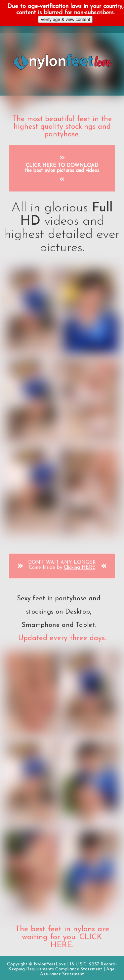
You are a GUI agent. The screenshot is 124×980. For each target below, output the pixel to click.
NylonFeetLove (50, 964)
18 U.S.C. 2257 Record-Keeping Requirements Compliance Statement (63, 967)
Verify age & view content (65, 19)
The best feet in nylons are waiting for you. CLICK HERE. (62, 937)
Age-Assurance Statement (78, 972)
